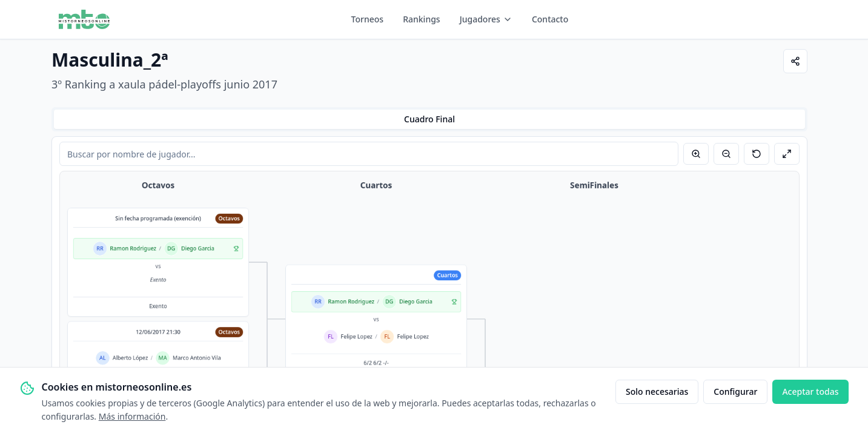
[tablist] (429, 119)
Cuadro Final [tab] (429, 119)
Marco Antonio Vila (197, 358)
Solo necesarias (657, 391)
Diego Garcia (198, 249)
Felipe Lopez (357, 337)
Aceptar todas (810, 391)
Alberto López (130, 358)
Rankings (422, 19)
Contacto (550, 19)
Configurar (735, 391)
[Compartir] (795, 61)
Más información (132, 416)
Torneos (368, 19)
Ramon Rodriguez (133, 249)
